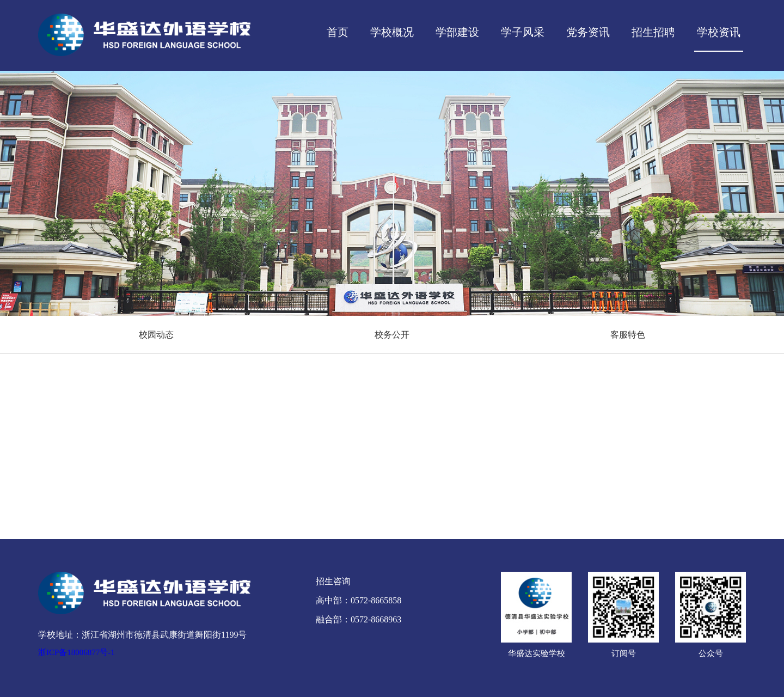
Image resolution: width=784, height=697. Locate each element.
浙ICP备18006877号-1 (76, 652)
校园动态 (156, 335)
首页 (338, 32)
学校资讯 (719, 32)
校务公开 (392, 335)
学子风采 (523, 32)
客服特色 (628, 335)
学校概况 (392, 32)
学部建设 (457, 32)
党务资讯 (588, 32)
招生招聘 (653, 32)
